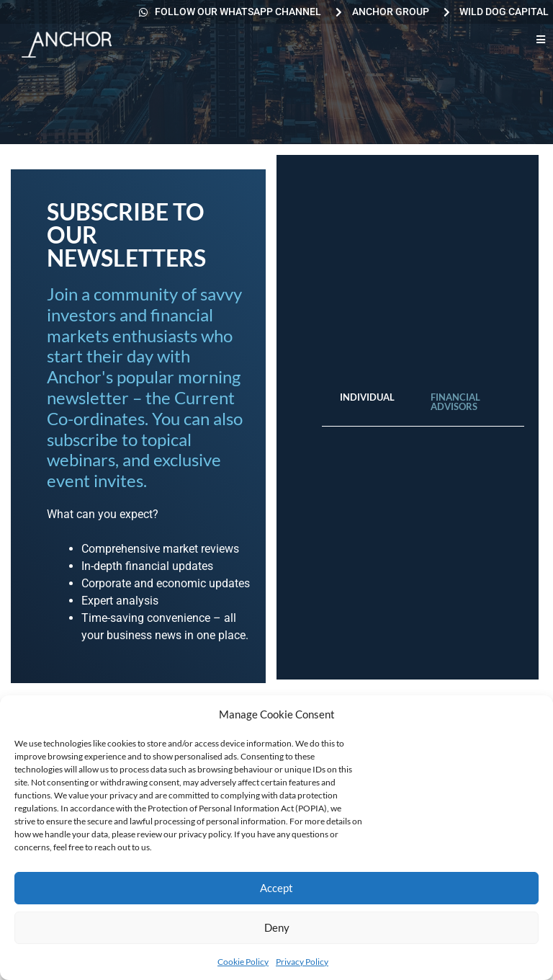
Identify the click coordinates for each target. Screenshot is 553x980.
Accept (276, 888)
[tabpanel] (423, 441)
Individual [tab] (367, 397)
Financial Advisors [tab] (455, 402)
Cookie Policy (243, 962)
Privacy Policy (302, 962)
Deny (277, 927)
